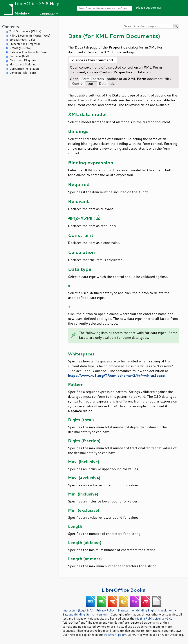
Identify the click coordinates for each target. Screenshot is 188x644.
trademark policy (115, 635)
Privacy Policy (105, 610)
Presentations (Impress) (25, 44)
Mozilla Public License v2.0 (153, 618)
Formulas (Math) (20, 56)
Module (21, 13)
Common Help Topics (23, 73)
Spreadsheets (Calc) (22, 40)
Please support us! (149, 7)
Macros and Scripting (23, 64)
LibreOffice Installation (24, 69)
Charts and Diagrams (23, 60)
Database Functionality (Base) (28, 52)
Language (47, 13)
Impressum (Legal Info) (78, 610)
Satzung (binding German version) (85, 614)
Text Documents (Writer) (25, 31)
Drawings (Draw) (20, 48)
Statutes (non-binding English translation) (145, 610)
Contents (10, 27)
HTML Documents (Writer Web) (30, 36)
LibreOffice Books (123, 590)
